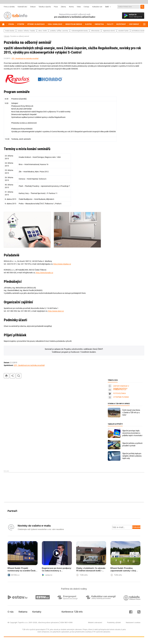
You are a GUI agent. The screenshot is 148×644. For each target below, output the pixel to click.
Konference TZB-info (72, 612)
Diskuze (33, 7)
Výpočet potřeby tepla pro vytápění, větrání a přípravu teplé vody (132, 456)
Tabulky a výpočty (45, 7)
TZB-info (6, 36)
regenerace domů (109, 31)
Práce (56, 7)
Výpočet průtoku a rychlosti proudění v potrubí (132, 444)
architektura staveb (138, 31)
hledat (19, 376)
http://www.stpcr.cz (56, 311)
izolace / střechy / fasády (26, 31)
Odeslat (136, 527)
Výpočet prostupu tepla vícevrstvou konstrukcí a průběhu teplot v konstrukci (132, 433)
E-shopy (86, 7)
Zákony (63, 7)
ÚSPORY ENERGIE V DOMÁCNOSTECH (121, 387)
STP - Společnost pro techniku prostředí (25, 58)
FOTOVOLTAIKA (119, 393)
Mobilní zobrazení (95, 622)
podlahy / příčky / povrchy (59, 31)
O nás (11, 612)
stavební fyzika (123, 31)
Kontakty (37, 612)
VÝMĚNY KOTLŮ (120, 390)
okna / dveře (43, 31)
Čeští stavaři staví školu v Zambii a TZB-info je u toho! (131, 413)
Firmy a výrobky (9, 7)
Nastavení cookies (133, 622)
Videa (79, 7)
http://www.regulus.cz (62, 264)
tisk (6, 376)
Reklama (23, 612)
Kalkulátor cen (97, 7)
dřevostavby (95, 31)
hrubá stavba (10, 31)
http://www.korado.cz (44, 273)
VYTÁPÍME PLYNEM (121, 397)
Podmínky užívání (114, 622)
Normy (71, 7)
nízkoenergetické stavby (80, 31)
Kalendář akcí (22, 7)
